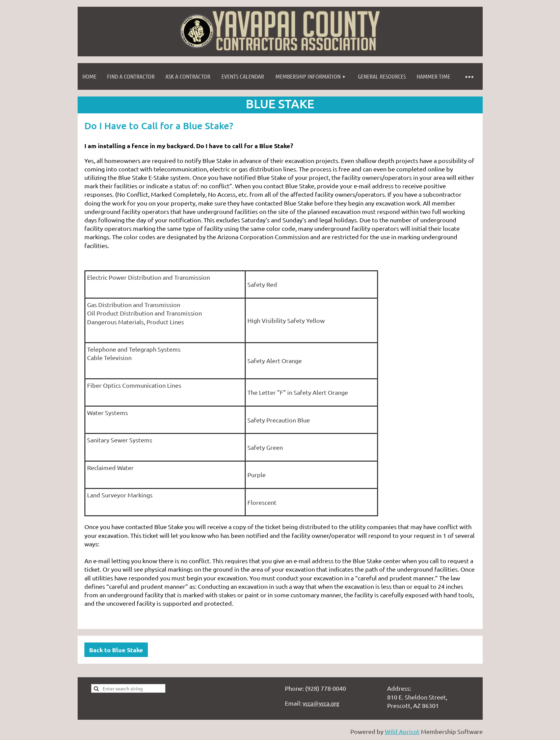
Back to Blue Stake (116, 650)
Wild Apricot (402, 731)
